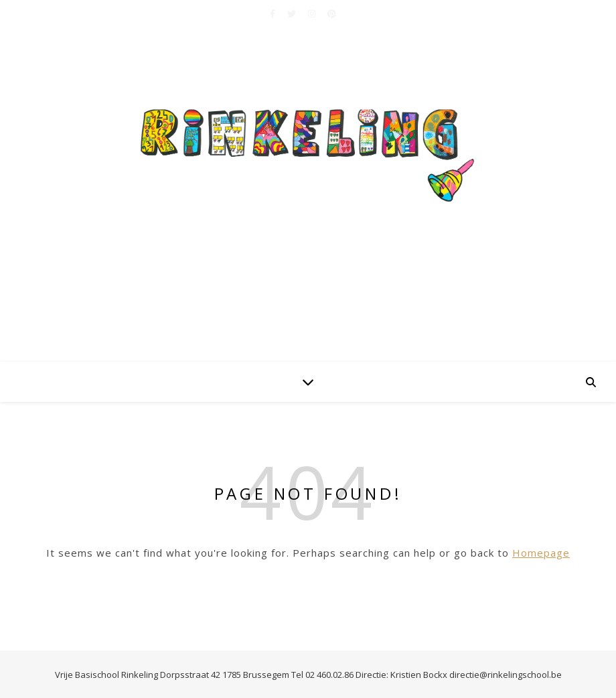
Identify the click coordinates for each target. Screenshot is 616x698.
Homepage (541, 553)
